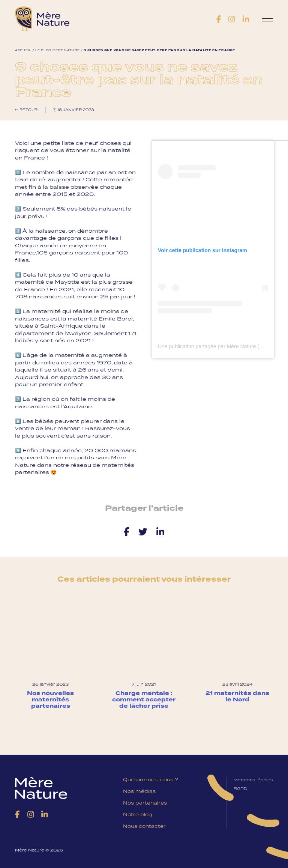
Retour (26, 110)
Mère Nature (42, 19)
